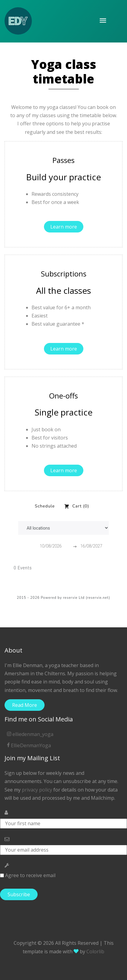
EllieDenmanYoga (29, 745)
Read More (25, 705)
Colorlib (95, 951)
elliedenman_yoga (30, 734)
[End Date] (95, 546)
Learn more (64, 227)
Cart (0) (77, 506)
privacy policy (37, 790)
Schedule (45, 506)
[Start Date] (55, 546)
